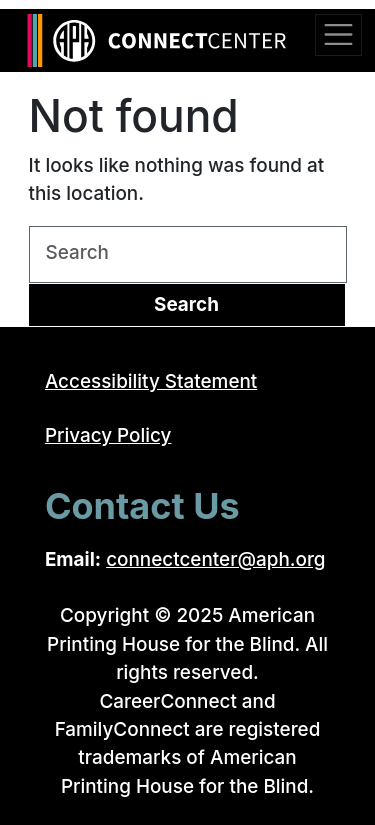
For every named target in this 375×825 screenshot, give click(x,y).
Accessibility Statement (151, 381)
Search (186, 304)
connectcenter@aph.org (215, 559)
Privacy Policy (108, 435)
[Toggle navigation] (338, 35)
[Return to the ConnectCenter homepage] (164, 41)
